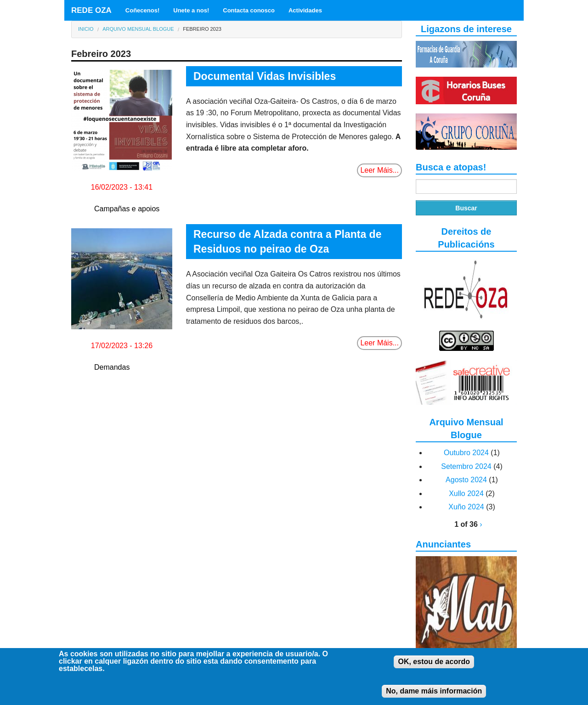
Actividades (305, 10)
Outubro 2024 (466, 453)
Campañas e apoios (127, 209)
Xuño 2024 (466, 507)
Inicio (86, 29)
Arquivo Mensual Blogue (138, 29)
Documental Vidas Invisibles (265, 76)
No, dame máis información (434, 696)
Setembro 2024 (466, 466)
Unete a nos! (191, 10)
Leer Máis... (379, 170)
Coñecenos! (142, 10)
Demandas (112, 367)
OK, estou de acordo (434, 667)
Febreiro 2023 (202, 29)
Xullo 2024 (466, 493)
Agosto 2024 (466, 480)
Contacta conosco (249, 10)
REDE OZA (91, 10)
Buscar (466, 208)
